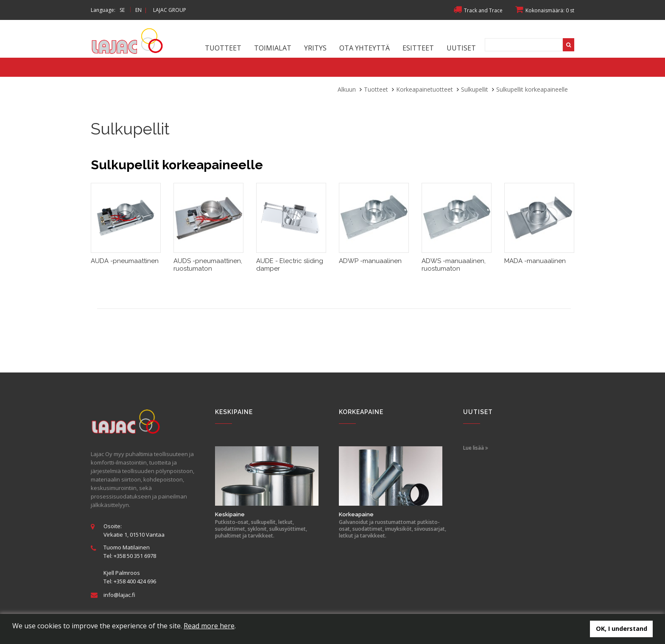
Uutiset (461, 48)
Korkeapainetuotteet (425, 89)
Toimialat (273, 48)
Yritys (315, 48)
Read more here (209, 626)
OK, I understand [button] (622, 629)
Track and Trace (478, 10)
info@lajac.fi (119, 595)
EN (138, 10)
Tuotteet (223, 48)
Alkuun (347, 89)
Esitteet (418, 48)
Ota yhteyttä (365, 48)
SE (122, 10)
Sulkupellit (475, 89)
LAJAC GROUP (170, 10)
